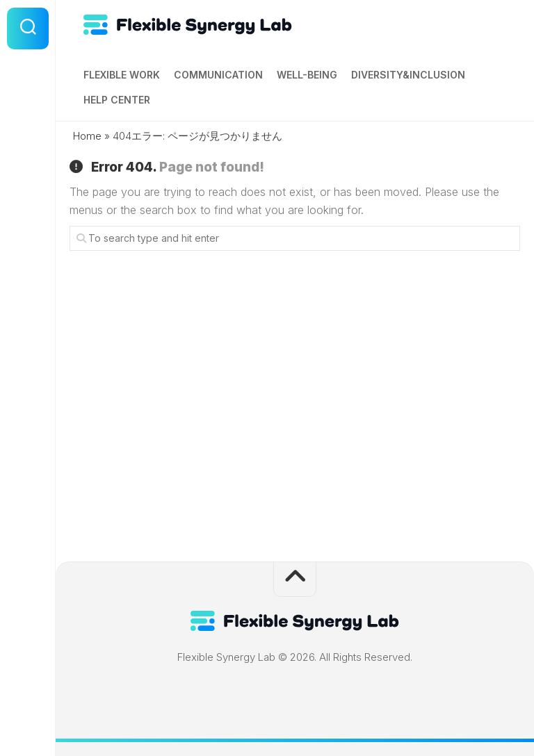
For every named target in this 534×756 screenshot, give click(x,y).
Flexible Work (122, 75)
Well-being (307, 75)
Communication (218, 75)
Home (87, 136)
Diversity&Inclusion (408, 75)
